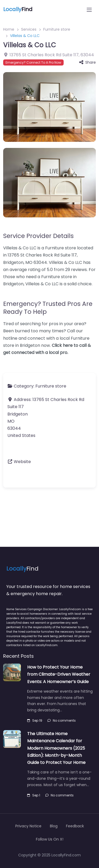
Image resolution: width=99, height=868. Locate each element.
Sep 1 (34, 795)
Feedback (75, 826)
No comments (62, 720)
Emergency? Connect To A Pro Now (33, 62)
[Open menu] (89, 10)
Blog (54, 826)
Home (9, 29)
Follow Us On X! (50, 839)
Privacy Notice (28, 826)
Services (29, 29)
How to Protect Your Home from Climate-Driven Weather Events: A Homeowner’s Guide (59, 674)
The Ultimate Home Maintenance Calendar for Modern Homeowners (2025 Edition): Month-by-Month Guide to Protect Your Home (56, 748)
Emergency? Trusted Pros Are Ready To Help (48, 308)
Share (88, 62)
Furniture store (57, 29)
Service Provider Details (38, 236)
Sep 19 (35, 720)
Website (22, 462)
